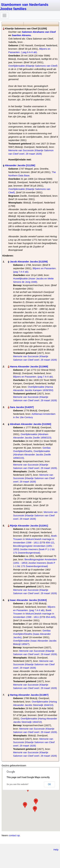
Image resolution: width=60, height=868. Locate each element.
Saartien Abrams (21, 35)
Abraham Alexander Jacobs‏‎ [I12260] (30, 424)
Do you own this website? (18, 784)
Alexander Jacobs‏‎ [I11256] (20, 165)
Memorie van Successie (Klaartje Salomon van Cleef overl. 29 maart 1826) (34, 478)
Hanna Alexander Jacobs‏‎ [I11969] (29, 366)
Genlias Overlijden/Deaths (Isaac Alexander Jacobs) (32, 634)
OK (49, 784)
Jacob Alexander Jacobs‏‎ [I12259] (29, 262)
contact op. (14, 835)
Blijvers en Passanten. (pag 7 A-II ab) (33, 377)
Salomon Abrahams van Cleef (39, 32)
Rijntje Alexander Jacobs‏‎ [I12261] (29, 526)
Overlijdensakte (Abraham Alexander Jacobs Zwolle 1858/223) (32, 454)
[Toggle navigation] (4, 15)
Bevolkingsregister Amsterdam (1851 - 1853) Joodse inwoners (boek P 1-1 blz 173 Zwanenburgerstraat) (34, 549)
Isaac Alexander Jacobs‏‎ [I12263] (28, 600)
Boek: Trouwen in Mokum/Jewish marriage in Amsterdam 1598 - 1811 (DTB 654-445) (34, 614)
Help (56, 850)
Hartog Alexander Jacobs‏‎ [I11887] (29, 695)
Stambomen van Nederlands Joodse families (24, 7)
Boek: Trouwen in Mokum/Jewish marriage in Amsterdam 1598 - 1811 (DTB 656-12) (35, 539)
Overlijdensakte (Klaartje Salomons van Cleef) (33, 66)
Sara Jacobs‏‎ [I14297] (22, 407)
